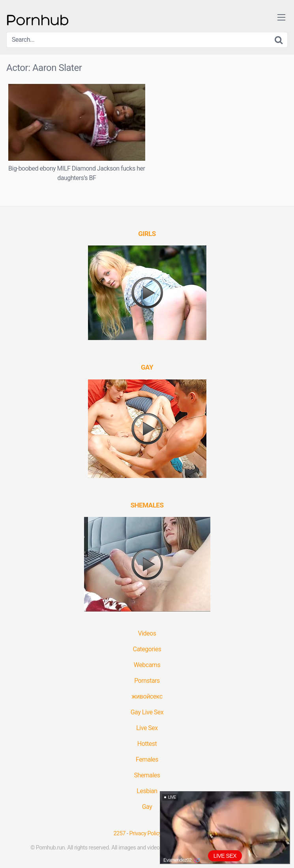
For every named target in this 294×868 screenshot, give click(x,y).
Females (147, 759)
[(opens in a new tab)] (147, 234)
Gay (147, 807)
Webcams (147, 665)
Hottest (147, 744)
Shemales (147, 775)
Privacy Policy (146, 834)
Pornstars (147, 681)
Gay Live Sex (147, 712)
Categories (147, 649)
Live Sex (147, 728)
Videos (147, 633)
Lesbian (147, 791)
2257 (120, 834)
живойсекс (147, 696)
